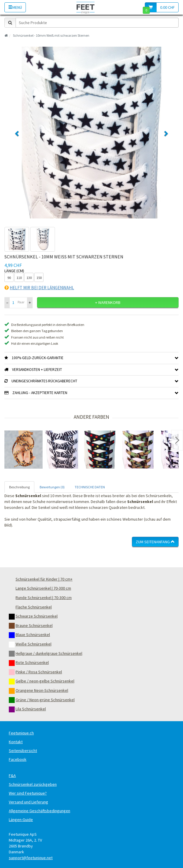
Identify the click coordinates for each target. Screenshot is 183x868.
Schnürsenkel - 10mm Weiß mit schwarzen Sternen (51, 35)
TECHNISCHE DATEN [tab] (90, 487)
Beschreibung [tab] (19, 487)
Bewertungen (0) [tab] (52, 487)
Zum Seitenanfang (155, 542)
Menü (15, 7)
